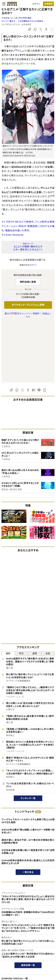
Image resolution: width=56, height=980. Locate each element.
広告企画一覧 (8, 925)
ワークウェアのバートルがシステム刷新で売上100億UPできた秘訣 (28, 761)
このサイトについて (10, 961)
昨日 (21, 593)
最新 (8, 593)
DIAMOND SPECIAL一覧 (15, 918)
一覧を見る (28, 812)
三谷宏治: (16, 18)
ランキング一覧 (28, 738)
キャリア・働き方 (8, 21)
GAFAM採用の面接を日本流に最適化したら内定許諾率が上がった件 (28, 802)
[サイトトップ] (11, 4)
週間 (35, 593)
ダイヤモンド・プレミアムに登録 (28, 305)
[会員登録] (48, 4)
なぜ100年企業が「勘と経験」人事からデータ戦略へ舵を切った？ (28, 771)
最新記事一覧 (28, 905)
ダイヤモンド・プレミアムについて (15, 966)
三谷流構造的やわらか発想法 (30, 21)
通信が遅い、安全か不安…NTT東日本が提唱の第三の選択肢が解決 (28, 781)
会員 (48, 593)
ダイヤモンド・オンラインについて (17, 954)
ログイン (36, 4)
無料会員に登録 (28, 282)
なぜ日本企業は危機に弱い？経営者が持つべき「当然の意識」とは (28, 791)
